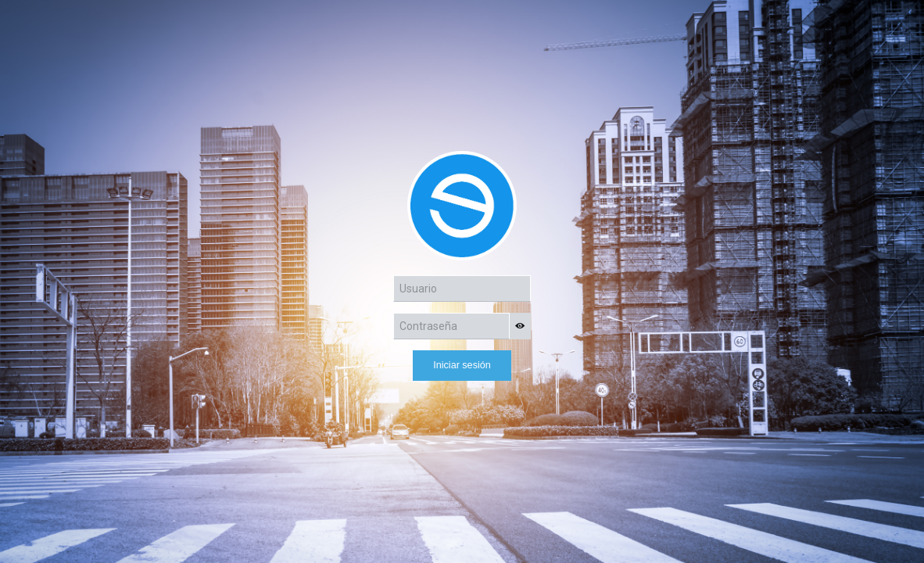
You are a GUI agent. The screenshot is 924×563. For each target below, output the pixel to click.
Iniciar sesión (462, 365)
